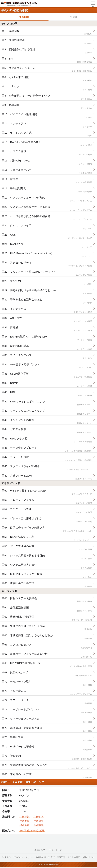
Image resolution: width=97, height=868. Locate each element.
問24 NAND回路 (47, 245)
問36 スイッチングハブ (47, 357)
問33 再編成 (47, 329)
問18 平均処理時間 (47, 190)
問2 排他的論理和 (47, 42)
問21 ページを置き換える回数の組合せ (47, 218)
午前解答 (39, 817)
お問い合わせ (88, 857)
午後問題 (73, 17)
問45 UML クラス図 (47, 440)
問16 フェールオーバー (47, 171)
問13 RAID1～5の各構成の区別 (47, 144)
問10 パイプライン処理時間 (47, 116)
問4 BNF (47, 60)
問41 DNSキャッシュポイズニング (47, 403)
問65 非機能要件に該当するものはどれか (47, 637)
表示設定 (61, 857)
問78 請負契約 (47, 757)
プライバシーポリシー (23, 857)
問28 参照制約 (47, 282)
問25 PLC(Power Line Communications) (47, 255)
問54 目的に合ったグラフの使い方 (47, 529)
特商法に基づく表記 (45, 857)
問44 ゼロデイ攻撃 (47, 431)
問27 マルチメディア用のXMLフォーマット (47, 273)
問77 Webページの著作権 (47, 748)
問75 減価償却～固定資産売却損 (47, 729)
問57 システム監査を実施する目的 (47, 557)
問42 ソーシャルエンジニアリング (47, 412)
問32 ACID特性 (47, 320)
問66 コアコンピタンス (47, 646)
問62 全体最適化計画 (47, 609)
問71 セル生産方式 (47, 692)
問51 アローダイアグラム (47, 501)
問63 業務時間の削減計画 (47, 618)
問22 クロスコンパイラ (47, 227)
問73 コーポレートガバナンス (47, 711)
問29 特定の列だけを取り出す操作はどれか (47, 292)
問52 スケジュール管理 (47, 511)
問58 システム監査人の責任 (47, 566)
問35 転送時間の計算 (47, 347)
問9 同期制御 (47, 107)
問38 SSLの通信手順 (47, 375)
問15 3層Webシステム (47, 162)
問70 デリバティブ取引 (47, 683)
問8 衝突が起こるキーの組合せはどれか (47, 97)
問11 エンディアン (47, 125)
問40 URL (47, 394)
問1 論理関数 (47, 32)
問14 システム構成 (47, 153)
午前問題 (24, 17)
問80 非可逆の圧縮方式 (47, 776)
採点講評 (39, 825)
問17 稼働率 (47, 181)
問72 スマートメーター (47, 702)
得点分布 (25, 825)
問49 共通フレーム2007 (47, 477)
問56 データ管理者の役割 (47, 548)
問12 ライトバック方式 (47, 134)
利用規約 (6, 857)
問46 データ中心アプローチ (47, 449)
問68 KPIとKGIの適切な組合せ (47, 665)
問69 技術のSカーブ (47, 674)
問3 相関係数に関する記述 (47, 51)
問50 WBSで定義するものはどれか (47, 492)
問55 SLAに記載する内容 (47, 538)
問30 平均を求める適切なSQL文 (47, 301)
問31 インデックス (47, 310)
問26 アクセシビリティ (47, 264)
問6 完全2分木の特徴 (47, 79)
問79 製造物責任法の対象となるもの (47, 766)
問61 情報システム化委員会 (47, 600)
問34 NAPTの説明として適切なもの (47, 338)
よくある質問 (74, 857)
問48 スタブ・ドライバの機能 (47, 468)
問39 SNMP (47, 384)
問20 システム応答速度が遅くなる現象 (47, 208)
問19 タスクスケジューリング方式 (47, 199)
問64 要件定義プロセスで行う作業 (47, 627)
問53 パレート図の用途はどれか (47, 520)
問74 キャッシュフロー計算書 (47, 720)
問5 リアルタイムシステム (47, 70)
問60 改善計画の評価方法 (47, 585)
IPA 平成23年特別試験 (32, 831)
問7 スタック (47, 88)
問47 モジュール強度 (47, 459)
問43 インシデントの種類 (47, 421)
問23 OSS (47, 236)
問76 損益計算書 (47, 739)
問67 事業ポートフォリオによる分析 (47, 655)
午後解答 (39, 821)
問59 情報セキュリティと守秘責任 (47, 575)
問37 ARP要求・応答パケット (47, 366)
